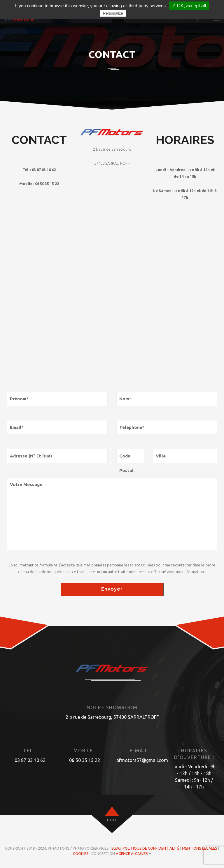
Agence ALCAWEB (132, 853)
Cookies (81, 853)
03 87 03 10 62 (30, 760)
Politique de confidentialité (151, 848)
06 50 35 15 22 (85, 760)
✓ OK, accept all (189, 6)
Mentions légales (200, 848)
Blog (116, 848)
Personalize (113, 13)
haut (112, 820)
